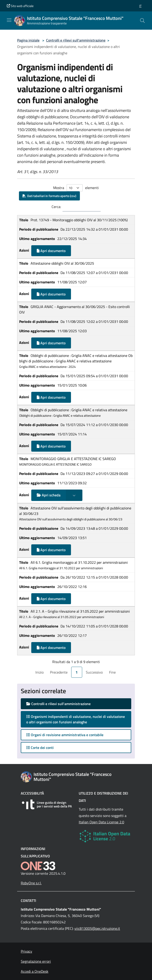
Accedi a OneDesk (35, 971)
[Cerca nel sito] (142, 21)
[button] (140, 6)
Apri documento (51, 251)
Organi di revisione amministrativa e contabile (65, 735)
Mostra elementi (76, 188)
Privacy (26, 951)
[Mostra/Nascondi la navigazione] (9, 20)
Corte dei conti (40, 748)
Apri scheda (49, 495)
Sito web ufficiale (20, 6)
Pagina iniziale (28, 40)
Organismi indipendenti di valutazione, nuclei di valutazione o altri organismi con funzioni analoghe (76, 719)
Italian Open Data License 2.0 (101, 822)
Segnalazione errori (36, 961)
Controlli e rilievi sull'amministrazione (76, 40)
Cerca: (56, 207)
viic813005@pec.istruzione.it (97, 928)
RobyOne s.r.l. (31, 883)
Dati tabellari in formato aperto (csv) (49, 196)
